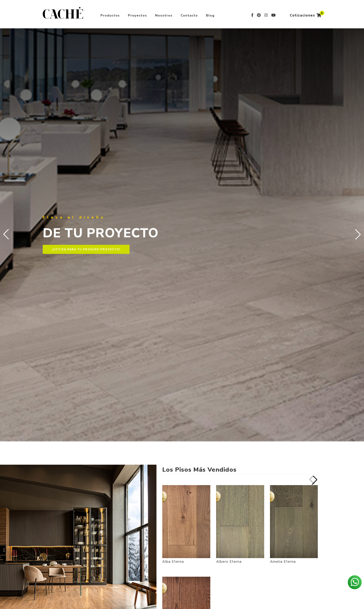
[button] (358, 234)
